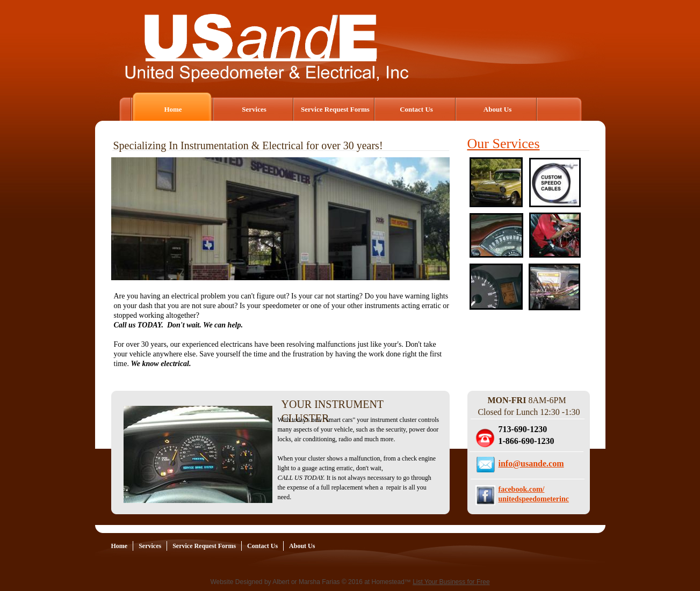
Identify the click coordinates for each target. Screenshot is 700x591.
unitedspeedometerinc (534, 499)
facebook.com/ (522, 489)
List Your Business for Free (451, 582)
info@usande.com (531, 464)
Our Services (504, 144)
